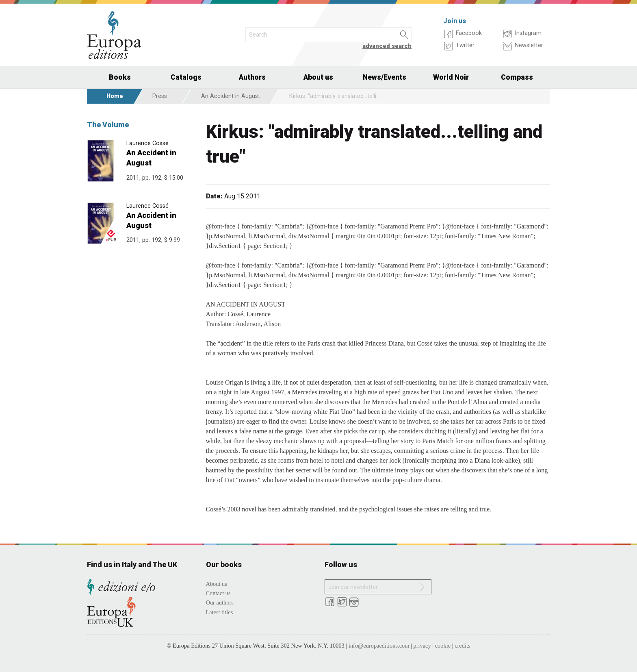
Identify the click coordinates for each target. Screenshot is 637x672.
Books (120, 77)
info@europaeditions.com (379, 646)
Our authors (220, 602)
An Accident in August (231, 96)
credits (462, 646)
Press (160, 96)
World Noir (451, 77)
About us (318, 77)
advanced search (387, 46)
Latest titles (220, 612)
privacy (422, 646)
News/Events (385, 77)
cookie (443, 646)
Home (115, 96)
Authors (252, 77)
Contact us (218, 593)
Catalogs (186, 77)
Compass (517, 77)
